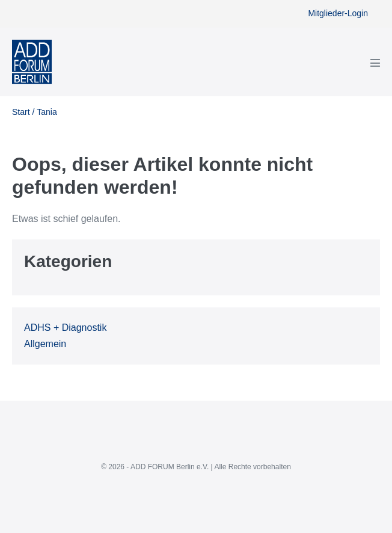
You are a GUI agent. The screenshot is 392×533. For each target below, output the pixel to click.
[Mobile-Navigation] (375, 63)
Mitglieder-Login (338, 13)
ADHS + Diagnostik (65, 328)
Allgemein (45, 344)
